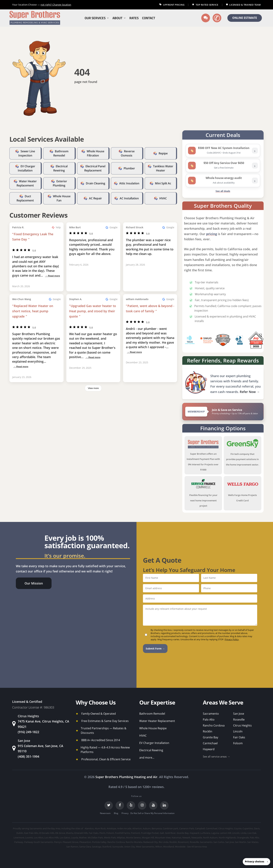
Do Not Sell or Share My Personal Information (152, 813)
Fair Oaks (239, 737)
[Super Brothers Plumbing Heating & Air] (35, 18)
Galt (162, 833)
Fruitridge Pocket (150, 833)
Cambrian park (170, 828)
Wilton (159, 847)
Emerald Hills (81, 833)
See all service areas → (216, 756)
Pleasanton (85, 842)
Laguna (215, 833)
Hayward (209, 749)
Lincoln (238, 731)
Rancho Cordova (214, 725)
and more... (147, 758)
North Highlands (227, 838)
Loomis (29, 838)
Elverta (70, 833)
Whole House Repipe (153, 728)
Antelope (111, 828)
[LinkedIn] (164, 805)
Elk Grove (60, 833)
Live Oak (252, 833)
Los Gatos (65, 838)
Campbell (200, 828)
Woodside (180, 847)
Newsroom (105, 813)
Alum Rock (100, 828)
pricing (212, 234)
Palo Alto (209, 720)
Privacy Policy (232, 639)
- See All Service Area (196, 847)
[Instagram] (142, 805)
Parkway (19, 842)
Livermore (19, 838)
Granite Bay (210, 737)
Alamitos (89, 828)
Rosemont (183, 842)
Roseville (239, 720)
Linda (243, 833)
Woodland (169, 847)
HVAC (163, 198)
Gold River (170, 833)
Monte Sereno (133, 838)
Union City (130, 847)
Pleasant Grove (71, 842)
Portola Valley (99, 842)
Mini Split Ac (163, 183)
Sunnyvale (118, 847)
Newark (186, 838)
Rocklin (208, 731)
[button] (34, 583)
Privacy (125, 813)
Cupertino (248, 828)
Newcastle (197, 838)
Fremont (135, 833)
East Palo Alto (31, 833)
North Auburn (210, 838)
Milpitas (121, 838)
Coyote (238, 828)
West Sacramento (145, 847)
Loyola (75, 838)
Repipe (163, 153)
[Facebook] (120, 805)
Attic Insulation (129, 183)
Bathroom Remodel (152, 714)
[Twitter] (109, 805)
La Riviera (205, 833)
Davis (257, 828)
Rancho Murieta (134, 842)
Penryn (58, 842)
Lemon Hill (225, 833)
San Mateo (253, 842)
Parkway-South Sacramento (39, 842)
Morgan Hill (148, 838)
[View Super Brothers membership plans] (223, 412)
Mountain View (163, 838)
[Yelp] (131, 805)
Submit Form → (155, 649)
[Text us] (206, 18)
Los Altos (39, 838)
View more (93, 388)
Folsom (238, 743)
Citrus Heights (242, 725)
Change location (56, 5)
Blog (116, 813)
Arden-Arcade (124, 828)
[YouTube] (153, 805)
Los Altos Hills (52, 838)
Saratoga (97, 847)
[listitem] (223, 151)
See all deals (223, 191)
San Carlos (219, 842)
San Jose (239, 714)
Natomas (176, 838)
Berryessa (157, 828)
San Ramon (72, 847)
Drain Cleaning (95, 183)
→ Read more (52, 276)
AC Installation (129, 198)
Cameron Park (187, 828)
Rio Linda (164, 842)
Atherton (137, 828)
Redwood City (151, 842)
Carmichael (210, 743)
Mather (83, 838)
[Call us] (217, 18)
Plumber (129, 168)
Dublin (20, 833)
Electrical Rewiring (151, 750)
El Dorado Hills (47, 833)
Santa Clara (85, 847)
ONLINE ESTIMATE (245, 18)
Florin (102, 833)
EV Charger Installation (154, 743)
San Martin (241, 842)
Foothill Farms (122, 833)
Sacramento (211, 714)
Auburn (147, 828)
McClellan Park (95, 838)
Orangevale (243, 838)
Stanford (107, 847)
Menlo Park (110, 838)
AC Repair (95, 198)
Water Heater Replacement (157, 721)
